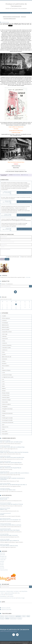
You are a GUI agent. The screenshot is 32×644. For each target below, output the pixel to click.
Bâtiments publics (6, 327)
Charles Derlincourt (4, 478)
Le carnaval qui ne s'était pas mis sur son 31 (16, 24)
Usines (3, 429)
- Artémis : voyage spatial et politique (7, 593)
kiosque (2, 618)
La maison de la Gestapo (7, 375)
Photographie (5, 407)
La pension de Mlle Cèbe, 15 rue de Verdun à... (19, 473)
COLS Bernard (3, 490)
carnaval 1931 (25, 175)
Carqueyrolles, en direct (7, 332)
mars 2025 (2, 568)
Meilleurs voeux (12, 490)
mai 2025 (2, 565)
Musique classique (6, 393)
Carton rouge (5, 334)
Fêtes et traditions (6, 366)
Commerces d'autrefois (7, 345)
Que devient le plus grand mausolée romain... (15, 457)
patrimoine (18, 616)
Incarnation (11, 596)
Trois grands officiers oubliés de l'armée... (9, 546)
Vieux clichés (5, 431)
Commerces (4, 343)
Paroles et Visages (21, 598)
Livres (3, 382)
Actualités (4, 316)
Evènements (5, 359)
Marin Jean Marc (4, 485)
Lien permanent (4, 175)
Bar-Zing (18, 593)
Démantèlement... (4, 596)
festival (7, 618)
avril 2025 (2, 566)
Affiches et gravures (6, 318)
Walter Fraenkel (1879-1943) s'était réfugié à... (10, 530)
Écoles (3, 352)
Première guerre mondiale (7, 418)
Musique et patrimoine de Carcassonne (15, 629)
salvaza (2, 616)
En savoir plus (25, 643)
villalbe (24, 616)
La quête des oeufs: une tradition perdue (13, 442)
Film (3, 368)
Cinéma (4, 341)
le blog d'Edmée (24, 591)
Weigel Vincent (3, 452)
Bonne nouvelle (4, 499)
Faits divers (4, 363)
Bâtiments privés (5, 325)
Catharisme (4, 336)
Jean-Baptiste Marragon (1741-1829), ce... (18, 485)
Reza (1, 468)
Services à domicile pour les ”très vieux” (8, 598)
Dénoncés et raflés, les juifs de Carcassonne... (19, 452)
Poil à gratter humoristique (7, 409)
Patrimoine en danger (6, 400)
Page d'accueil (23, 17)
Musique (4, 391)
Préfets (3, 416)
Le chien (2, 595)
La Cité (3, 373)
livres (28, 616)
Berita (1, 463)
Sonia (1, 457)
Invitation (2, 515)
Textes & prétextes (9, 595)
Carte (3, 602)
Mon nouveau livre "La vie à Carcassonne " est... (11, 520)
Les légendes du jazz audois (8, 377)
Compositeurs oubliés (6, 348)
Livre (3, 379)
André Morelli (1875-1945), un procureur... (9, 535)
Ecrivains (4, 354)
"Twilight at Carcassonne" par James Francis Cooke (11, 17)
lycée (6, 616)
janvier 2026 (2, 555)
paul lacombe (13, 618)
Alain (1, 442)
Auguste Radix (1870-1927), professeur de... (10, 540)
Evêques (4, 361)
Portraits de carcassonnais (7, 413)
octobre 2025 (3, 560)
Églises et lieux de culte (7, 357)
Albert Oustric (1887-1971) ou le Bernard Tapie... (14, 447)
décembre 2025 (3, 556)
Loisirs (3, 384)
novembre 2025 (3, 558)
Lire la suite (28, 277)
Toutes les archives (4, 570)
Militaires (4, 388)
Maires (3, 386)
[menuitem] (12, 17)
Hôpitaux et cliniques (6, 370)
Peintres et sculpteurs (6, 404)
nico (1, 447)
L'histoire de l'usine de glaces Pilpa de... (13, 463)
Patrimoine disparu (6, 397)
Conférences (5, 350)
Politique (4, 411)
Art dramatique (5, 323)
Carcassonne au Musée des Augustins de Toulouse (11, 504)
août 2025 (2, 561)
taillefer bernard (4, 473)
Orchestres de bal (6, 395)
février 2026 (2, 553)
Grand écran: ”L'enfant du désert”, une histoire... (10, 591)
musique (20, 618)
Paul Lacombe (5, 402)
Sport (3, 425)
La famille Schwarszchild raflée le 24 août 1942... (11, 525)
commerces (12, 616)
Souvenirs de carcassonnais (8, 422)
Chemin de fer (5, 339)
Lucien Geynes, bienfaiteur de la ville (10, 19)
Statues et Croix (5, 427)
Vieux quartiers (5, 434)
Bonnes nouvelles (6, 329)
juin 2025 (2, 563)
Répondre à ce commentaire (25, 193)
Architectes (4, 320)
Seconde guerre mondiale (7, 420)
